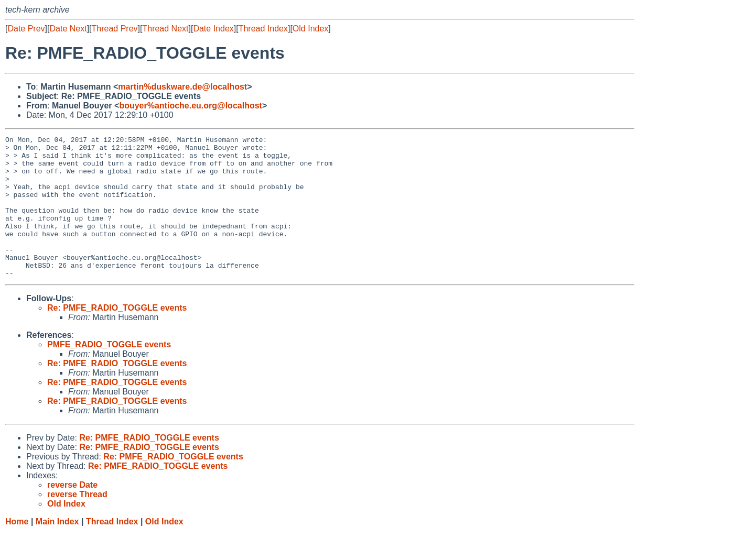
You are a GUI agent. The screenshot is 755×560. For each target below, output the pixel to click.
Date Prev (26, 29)
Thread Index (263, 29)
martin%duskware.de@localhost (182, 87)
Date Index (213, 29)
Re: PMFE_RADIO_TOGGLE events (117, 336)
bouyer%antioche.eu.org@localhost (191, 106)
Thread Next (165, 29)
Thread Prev (115, 29)
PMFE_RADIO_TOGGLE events (109, 373)
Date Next (68, 29)
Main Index (57, 550)
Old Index (310, 29)
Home (17, 550)
